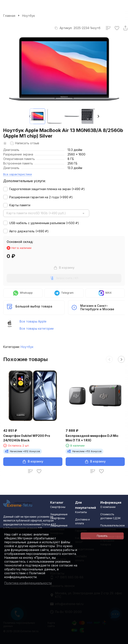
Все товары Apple (33, 321)
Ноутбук (29, 16)
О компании (108, 507)
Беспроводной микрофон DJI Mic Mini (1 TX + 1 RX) (92, 438)
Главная (9, 16)
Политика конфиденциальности (28, 583)
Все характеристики (18, 174)
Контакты (81, 512)
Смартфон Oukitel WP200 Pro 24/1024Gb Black (27, 438)
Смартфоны (58, 507)
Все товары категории (37, 328)
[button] (98, 116)
